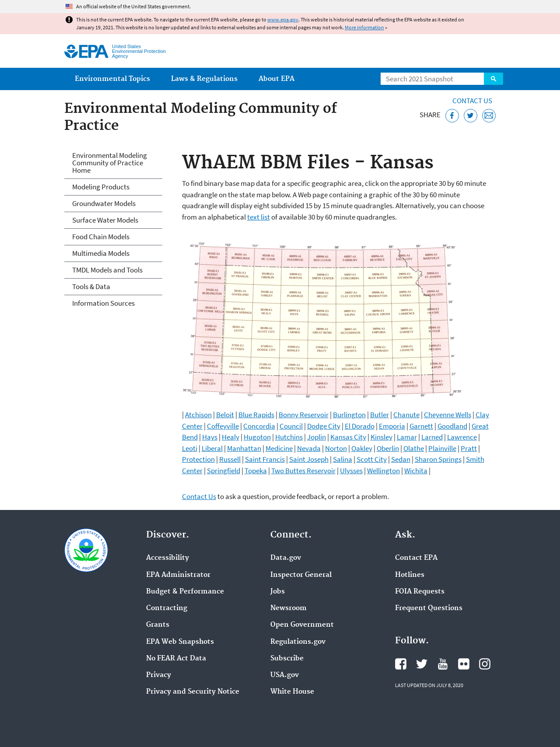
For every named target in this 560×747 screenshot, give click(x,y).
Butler (380, 415)
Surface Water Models (105, 220)
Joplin (317, 437)
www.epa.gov (283, 19)
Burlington (349, 415)
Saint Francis (265, 459)
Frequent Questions (429, 608)
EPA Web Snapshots (180, 642)
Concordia (259, 426)
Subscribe (287, 659)
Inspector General (301, 575)
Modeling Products (101, 187)
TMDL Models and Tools (107, 270)
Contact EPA (416, 558)
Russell (230, 459)
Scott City (372, 459)
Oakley (362, 448)
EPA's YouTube (443, 664)
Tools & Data (91, 286)
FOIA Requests (420, 592)
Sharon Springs (438, 459)
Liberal (212, 448)
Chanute (406, 415)
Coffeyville (223, 426)
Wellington (383, 471)
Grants (158, 625)
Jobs (278, 592)
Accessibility (168, 558)
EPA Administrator (178, 575)
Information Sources (103, 303)
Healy (231, 437)
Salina (343, 459)
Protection (198, 459)
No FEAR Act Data (176, 659)
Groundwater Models (104, 203)
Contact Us (472, 101)
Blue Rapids (256, 415)
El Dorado (360, 426)
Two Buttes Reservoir (303, 471)
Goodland (452, 426)
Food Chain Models (101, 237)
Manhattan (244, 448)
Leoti (190, 448)
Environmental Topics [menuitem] (112, 79)
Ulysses (351, 471)
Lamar (407, 437)
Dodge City (324, 426)
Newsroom (289, 608)
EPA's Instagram (485, 664)
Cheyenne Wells (448, 415)
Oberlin (388, 448)
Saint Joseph (309, 459)
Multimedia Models (101, 253)
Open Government (302, 625)
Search (493, 79)
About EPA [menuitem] (276, 79)
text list (259, 217)
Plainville (442, 448)
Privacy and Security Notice (193, 692)
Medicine (279, 448)
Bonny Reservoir (304, 415)
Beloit (225, 415)
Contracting (167, 608)
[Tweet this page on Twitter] (471, 116)
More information (364, 27)
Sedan (401, 459)
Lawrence (462, 437)
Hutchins (289, 437)
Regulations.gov (298, 642)
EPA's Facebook (401, 664)
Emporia (392, 426)
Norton (336, 448)
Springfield (224, 471)
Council (291, 426)
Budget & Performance (185, 592)
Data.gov (286, 558)
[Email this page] (489, 116)
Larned (432, 437)
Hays (210, 437)
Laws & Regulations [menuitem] (204, 79)
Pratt (469, 448)
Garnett (421, 426)
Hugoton (257, 437)
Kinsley (381, 437)
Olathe (414, 448)
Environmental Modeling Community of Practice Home (110, 163)
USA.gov (285, 675)
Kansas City (348, 437)
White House (292, 692)
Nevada (309, 448)
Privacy (159, 675)
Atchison (198, 415)
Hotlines (410, 575)
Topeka (256, 471)
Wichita (416, 471)
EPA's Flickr (464, 664)
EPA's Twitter (422, 664)
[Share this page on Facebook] (452, 116)
